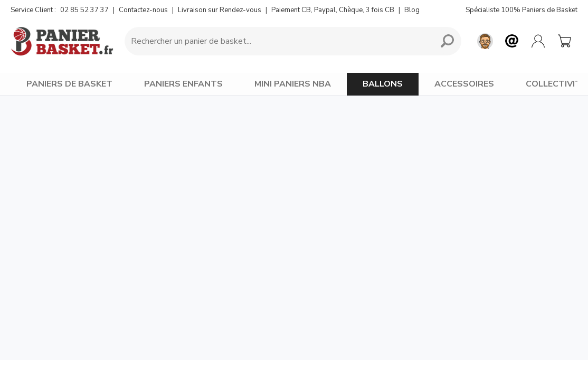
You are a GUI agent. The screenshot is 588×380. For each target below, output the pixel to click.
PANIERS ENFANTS (183, 84)
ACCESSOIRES (464, 84)
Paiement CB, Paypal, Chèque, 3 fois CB (333, 10)
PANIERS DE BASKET (69, 84)
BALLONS (383, 84)
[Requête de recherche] (277, 41)
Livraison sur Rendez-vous (220, 10)
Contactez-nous (143, 10)
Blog (412, 10)
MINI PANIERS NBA (293, 84)
